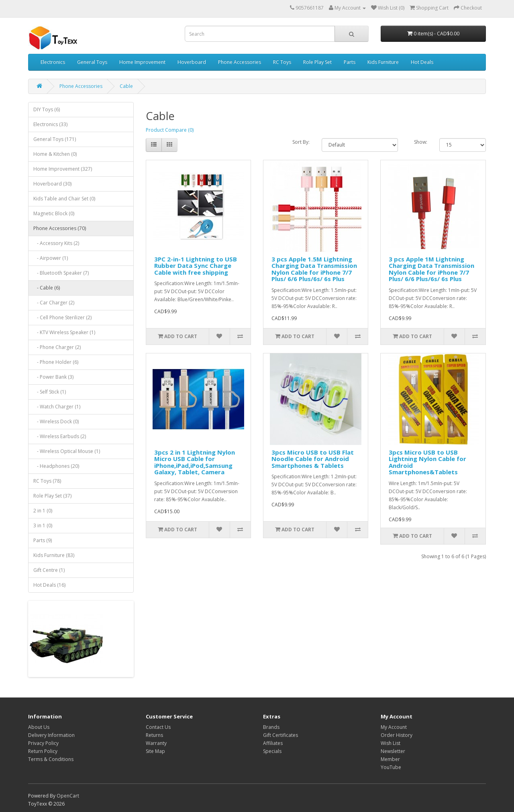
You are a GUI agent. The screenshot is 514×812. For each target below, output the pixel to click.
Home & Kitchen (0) (55, 154)
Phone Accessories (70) (60, 228)
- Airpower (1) (51, 258)
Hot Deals (422, 62)
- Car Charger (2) (54, 303)
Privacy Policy (43, 743)
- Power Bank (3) (53, 377)
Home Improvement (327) (63, 169)
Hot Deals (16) (49, 585)
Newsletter (393, 751)
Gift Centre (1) (49, 570)
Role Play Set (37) (52, 496)
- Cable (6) (47, 288)
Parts (350, 62)
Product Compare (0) (170, 130)
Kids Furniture (383, 62)
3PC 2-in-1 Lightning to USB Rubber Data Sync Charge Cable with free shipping (196, 266)
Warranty (156, 743)
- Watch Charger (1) (57, 407)
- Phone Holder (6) (56, 362)
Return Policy (43, 751)
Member (390, 759)
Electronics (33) (50, 124)
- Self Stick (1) (50, 392)
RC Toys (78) (47, 481)
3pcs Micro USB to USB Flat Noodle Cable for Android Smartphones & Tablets (313, 459)
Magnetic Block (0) (54, 213)
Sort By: (301, 142)
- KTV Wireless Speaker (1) (64, 332)
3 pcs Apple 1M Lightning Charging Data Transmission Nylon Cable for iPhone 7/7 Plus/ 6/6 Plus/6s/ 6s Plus (431, 269)
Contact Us (158, 727)
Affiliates (273, 743)
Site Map (155, 751)
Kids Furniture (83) (54, 555)
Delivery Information (51, 735)
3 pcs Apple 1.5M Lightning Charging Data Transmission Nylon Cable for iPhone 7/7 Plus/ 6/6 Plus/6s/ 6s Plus (314, 269)
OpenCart (68, 796)
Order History (397, 735)
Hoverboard (192, 62)
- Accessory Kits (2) (56, 243)
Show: (421, 142)
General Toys (92, 62)
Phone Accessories (240, 62)
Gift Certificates (280, 735)
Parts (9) (43, 540)
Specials (272, 751)
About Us (39, 727)
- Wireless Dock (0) (56, 421)
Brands (271, 727)
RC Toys (282, 62)
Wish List (391, 743)
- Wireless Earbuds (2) (60, 436)
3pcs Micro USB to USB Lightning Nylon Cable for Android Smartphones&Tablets (427, 462)
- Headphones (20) (56, 466)
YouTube (391, 767)
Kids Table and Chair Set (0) (64, 199)
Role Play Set (317, 62)
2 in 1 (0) (43, 511)
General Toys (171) (55, 139)
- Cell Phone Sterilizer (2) (62, 317)
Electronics (53, 62)
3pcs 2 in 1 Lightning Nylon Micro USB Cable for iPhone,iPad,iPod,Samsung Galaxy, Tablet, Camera (195, 462)
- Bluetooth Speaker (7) (61, 273)
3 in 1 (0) (43, 525)
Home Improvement (142, 62)
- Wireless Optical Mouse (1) (67, 451)
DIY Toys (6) (47, 109)
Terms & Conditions (51, 759)
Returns (154, 735)
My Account (394, 727)
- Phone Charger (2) (57, 347)
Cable (126, 86)
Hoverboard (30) (52, 184)
